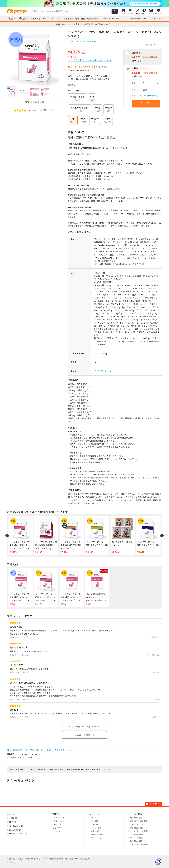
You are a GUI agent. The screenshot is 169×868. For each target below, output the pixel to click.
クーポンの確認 (97, 835)
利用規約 (21, 859)
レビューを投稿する (84, 735)
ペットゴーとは (58, 818)
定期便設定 (95, 824)
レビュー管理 (96, 828)
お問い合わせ (104, 770)
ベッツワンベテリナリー (105, 371)
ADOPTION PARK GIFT (110, 19)
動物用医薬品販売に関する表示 (51, 770)
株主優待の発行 (136, 841)
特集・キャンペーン (39, 19)
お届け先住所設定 (137, 828)
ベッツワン (72, 42)
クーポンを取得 (101, 67)
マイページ (94, 814)
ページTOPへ (153, 804)
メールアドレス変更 (138, 824)
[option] (84, 3)
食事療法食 (68, 19)
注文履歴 (95, 821)
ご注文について (58, 821)
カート (94, 818)
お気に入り (95, 831)
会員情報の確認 (136, 818)
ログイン (145, 18)
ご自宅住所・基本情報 (138, 821)
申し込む (146, 103)
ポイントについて (59, 831)
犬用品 (10, 19)
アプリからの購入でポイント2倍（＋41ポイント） (90, 60)
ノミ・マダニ (56, 19)
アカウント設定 (135, 814)
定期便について (58, 824)
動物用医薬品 (93, 19)
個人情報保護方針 (76, 770)
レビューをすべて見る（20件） (85, 727)
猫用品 (22, 19)
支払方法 (91, 770)
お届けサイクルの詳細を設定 (144, 96)
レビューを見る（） (35, 110)
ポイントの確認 (136, 838)
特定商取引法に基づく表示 (23, 770)
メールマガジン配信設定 (139, 845)
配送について (57, 828)
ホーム (12, 814)
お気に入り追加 (35, 102)
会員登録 (13, 818)
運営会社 (11, 859)
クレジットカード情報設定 (140, 831)
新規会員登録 (135, 18)
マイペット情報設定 (138, 835)
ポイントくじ (96, 838)
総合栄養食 (80, 19)
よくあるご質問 (156, 18)
